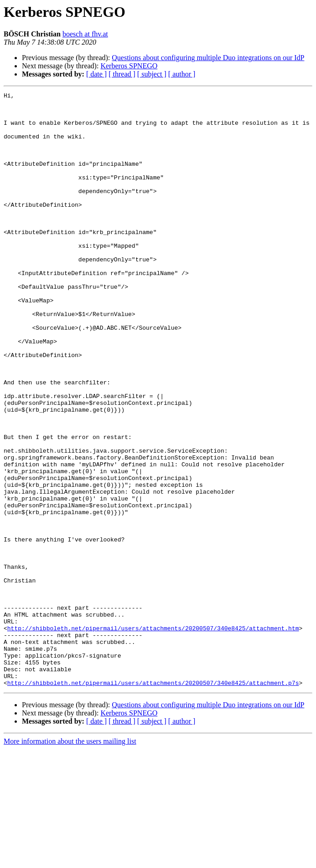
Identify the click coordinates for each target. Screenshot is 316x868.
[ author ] (182, 74)
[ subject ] (152, 74)
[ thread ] (122, 74)
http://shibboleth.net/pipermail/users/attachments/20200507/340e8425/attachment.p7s (153, 802)
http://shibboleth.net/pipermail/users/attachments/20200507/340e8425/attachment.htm (153, 736)
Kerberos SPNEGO (129, 66)
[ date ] (96, 74)
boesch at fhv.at (85, 34)
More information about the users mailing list (70, 860)
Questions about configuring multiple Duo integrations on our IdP (208, 58)
